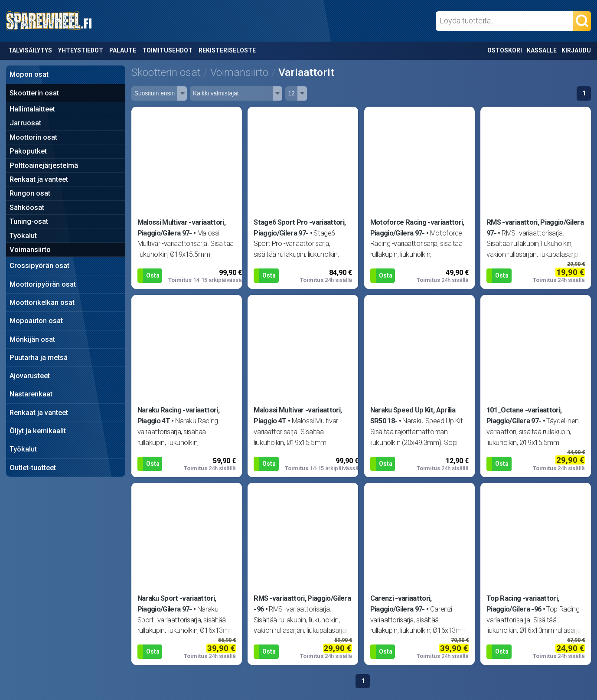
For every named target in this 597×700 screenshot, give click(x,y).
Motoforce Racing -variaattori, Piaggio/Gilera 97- (417, 228)
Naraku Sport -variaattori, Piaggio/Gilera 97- (177, 604)
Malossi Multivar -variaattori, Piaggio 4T (298, 415)
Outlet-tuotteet (33, 468)
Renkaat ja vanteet (39, 179)
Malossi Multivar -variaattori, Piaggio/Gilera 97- (181, 228)
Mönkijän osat (32, 339)
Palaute (123, 50)
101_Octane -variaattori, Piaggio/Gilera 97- (524, 415)
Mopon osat (29, 74)
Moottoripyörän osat (43, 284)
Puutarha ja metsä (39, 358)
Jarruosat (25, 123)
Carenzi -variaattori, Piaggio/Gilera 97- (401, 604)
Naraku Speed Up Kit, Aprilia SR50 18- (413, 415)
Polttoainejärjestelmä (44, 165)
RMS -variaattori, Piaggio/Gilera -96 (302, 604)
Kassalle (542, 50)
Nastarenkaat (31, 394)
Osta (153, 275)
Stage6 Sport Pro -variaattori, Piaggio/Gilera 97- (300, 228)
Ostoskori (505, 50)
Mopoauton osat (36, 321)
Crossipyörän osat (39, 266)
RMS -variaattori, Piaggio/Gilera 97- (535, 228)
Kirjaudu (576, 50)
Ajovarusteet (30, 376)
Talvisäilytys (30, 50)
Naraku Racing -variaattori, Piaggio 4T (178, 415)
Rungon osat (30, 193)
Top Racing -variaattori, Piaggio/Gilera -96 (523, 604)
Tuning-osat (29, 221)
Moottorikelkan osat (42, 303)
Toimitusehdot (167, 50)
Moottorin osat (33, 137)
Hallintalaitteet (32, 109)
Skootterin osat (34, 93)
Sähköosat (27, 208)
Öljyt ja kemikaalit (38, 431)
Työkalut (23, 236)
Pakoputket (28, 151)
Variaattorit (306, 72)
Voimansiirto (30, 250)
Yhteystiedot (81, 50)
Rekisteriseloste (227, 50)
